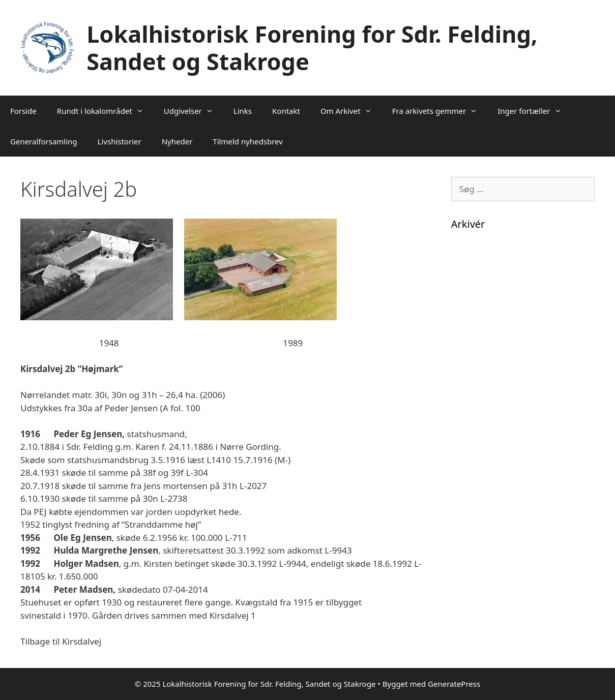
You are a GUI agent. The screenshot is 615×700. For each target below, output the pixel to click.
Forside (23, 111)
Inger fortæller (534, 111)
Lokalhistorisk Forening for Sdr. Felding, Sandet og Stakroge (312, 48)
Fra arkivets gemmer (440, 111)
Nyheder (177, 141)
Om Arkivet (351, 111)
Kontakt (286, 111)
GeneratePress (454, 684)
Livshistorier (120, 141)
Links (243, 111)
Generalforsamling (44, 141)
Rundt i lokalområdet (105, 111)
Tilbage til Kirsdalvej (61, 641)
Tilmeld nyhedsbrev (248, 141)
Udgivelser (194, 111)
